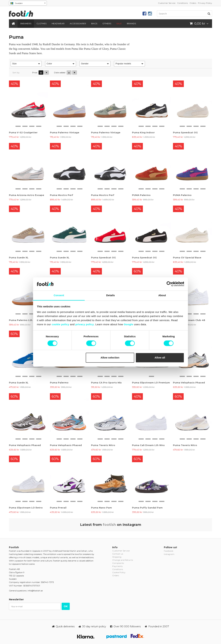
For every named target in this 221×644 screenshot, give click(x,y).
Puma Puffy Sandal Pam (147, 508)
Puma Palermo (59, 383)
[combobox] (28, 3)
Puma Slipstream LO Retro (26, 508)
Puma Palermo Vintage (65, 132)
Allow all (160, 358)
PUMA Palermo (141, 195)
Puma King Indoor (143, 132)
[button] (26, 64)
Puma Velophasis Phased (189, 383)
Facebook (169, 551)
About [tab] (162, 295)
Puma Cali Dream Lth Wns (148, 445)
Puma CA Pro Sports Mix (106, 383)
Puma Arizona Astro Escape (27, 195)
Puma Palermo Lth (21, 320)
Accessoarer (78, 23)
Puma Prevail (58, 508)
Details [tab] (110, 295)
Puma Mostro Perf (62, 195)
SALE (119, 23)
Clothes (41, 23)
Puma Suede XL (19, 257)
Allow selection (110, 358)
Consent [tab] (59, 295)
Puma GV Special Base (187, 257)
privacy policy (85, 324)
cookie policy (61, 324)
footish (109, 525)
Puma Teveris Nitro (103, 445)
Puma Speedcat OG (185, 132)
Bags (94, 23)
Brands (131, 23)
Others (107, 23)
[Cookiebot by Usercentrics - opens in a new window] (169, 284)
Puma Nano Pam (101, 508)
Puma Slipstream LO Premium (151, 383)
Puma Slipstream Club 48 (189, 320)
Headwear (58, 23)
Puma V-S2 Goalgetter (23, 132)
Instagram (169, 554)
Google (128, 324)
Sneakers (26, 23)
